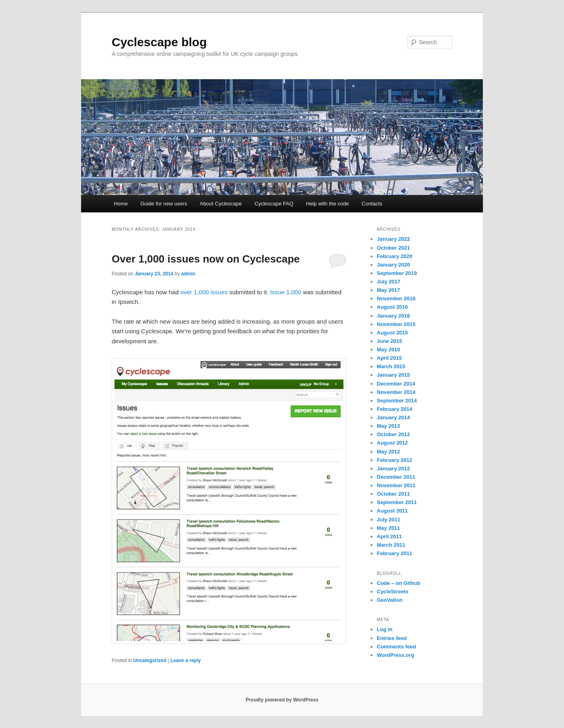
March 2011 (391, 545)
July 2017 (389, 282)
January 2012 (393, 469)
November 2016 (396, 298)
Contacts (372, 204)
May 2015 (388, 350)
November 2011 (396, 485)
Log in (385, 629)
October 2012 (393, 434)
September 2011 (397, 502)
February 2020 (394, 256)
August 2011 (392, 511)
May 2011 (388, 528)
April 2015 (389, 358)
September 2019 (397, 273)
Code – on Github (398, 583)
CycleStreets (393, 592)
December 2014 (396, 384)
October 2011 (393, 494)
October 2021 (393, 248)
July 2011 (389, 520)
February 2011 (394, 553)
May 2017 (388, 290)
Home (121, 204)
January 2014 (393, 417)
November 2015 (396, 324)
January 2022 (393, 239)
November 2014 (396, 392)
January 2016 (393, 316)
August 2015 (392, 333)
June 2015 (389, 341)
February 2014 (394, 409)
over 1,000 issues (204, 292)
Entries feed (392, 638)
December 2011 (396, 477)
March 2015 (391, 366)
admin (188, 274)
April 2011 (389, 536)
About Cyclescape (221, 204)
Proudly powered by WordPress (282, 700)
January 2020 (393, 265)
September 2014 (397, 401)
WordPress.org (395, 655)
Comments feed (396, 647)
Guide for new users (163, 204)
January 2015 (393, 375)
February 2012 (394, 460)
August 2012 (392, 443)
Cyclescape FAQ (274, 204)
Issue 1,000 (286, 292)
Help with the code (328, 204)
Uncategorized (150, 660)
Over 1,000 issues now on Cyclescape (206, 259)
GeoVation (390, 600)
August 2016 (392, 307)
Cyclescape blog (159, 42)
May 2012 (388, 452)
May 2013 (388, 426)
